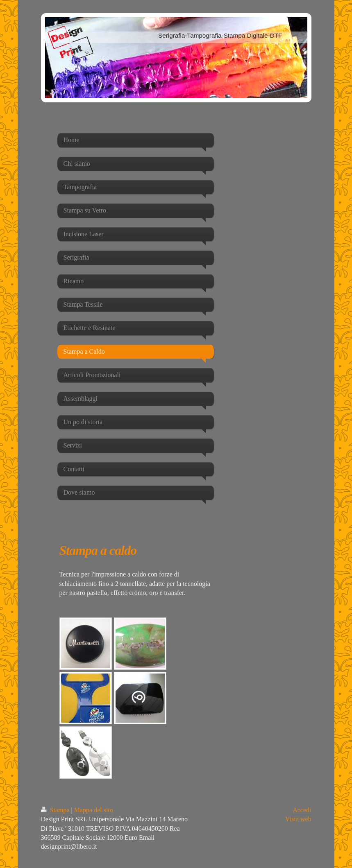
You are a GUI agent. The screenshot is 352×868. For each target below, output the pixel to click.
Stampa (56, 810)
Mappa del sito (94, 810)
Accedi (302, 810)
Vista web (298, 819)
